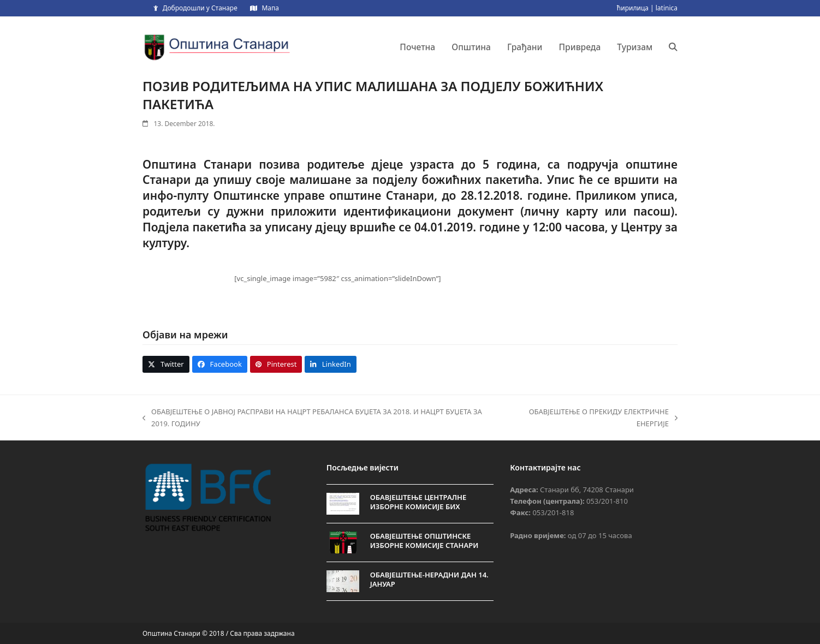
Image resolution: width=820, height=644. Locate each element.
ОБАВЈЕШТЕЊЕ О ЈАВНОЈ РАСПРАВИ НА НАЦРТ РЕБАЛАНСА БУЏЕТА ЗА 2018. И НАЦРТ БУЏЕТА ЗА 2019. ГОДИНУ (312, 418)
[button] (673, 47)
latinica (667, 8)
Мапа (270, 8)
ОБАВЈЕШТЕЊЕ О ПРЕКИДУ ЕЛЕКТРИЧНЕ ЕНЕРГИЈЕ (594, 418)
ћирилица (633, 8)
